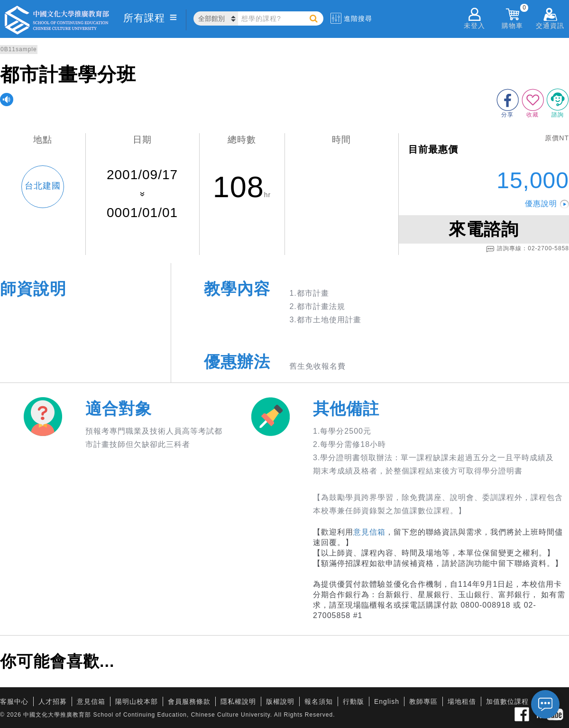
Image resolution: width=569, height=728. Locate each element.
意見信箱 (369, 532)
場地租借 (462, 701)
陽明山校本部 (137, 701)
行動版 (353, 701)
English (387, 701)
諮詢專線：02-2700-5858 (528, 249)
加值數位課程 (507, 701)
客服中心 (14, 701)
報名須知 (319, 701)
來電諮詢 (484, 229)
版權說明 (280, 701)
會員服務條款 (189, 701)
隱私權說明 (238, 701)
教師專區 (423, 701)
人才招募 (53, 701)
